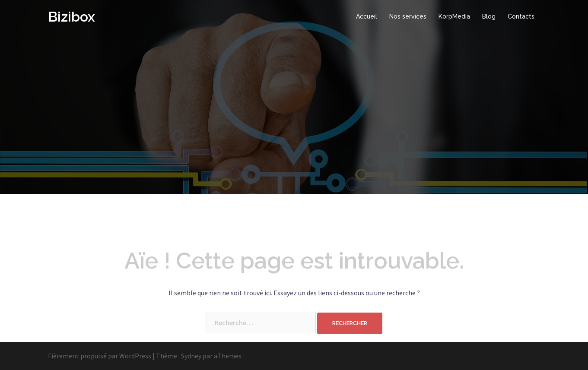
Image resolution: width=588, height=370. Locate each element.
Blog (489, 16)
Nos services (408, 16)
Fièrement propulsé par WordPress (100, 356)
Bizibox (72, 17)
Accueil (367, 16)
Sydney (191, 356)
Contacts (521, 16)
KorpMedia (454, 16)
